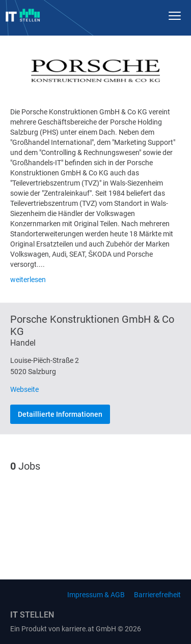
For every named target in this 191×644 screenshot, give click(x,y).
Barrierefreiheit (157, 595)
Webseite (24, 389)
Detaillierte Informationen (60, 414)
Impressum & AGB (96, 595)
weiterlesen (28, 280)
